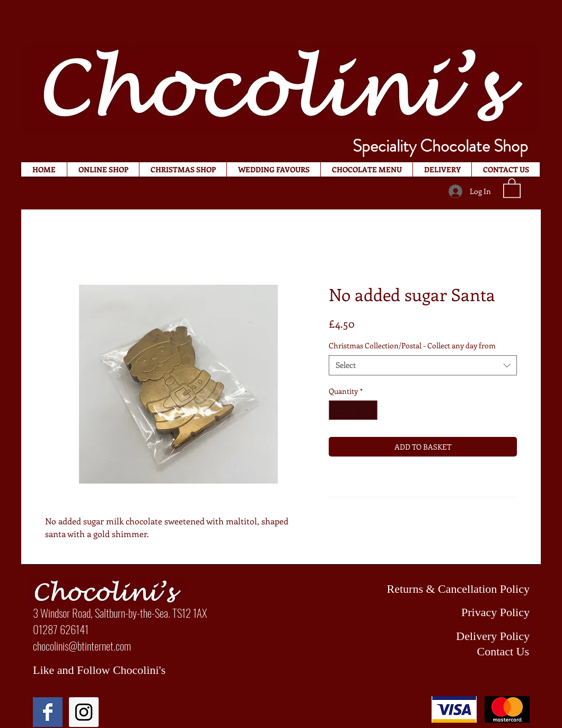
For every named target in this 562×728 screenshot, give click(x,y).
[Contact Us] (442, 652)
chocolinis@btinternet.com (82, 646)
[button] (512, 187)
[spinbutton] (353, 410)
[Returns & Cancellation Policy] (442, 589)
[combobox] (423, 365)
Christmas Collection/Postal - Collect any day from (412, 345)
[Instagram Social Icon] (84, 712)
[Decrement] (337, 410)
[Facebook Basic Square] (48, 712)
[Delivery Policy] (442, 636)
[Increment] (369, 410)
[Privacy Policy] (442, 612)
